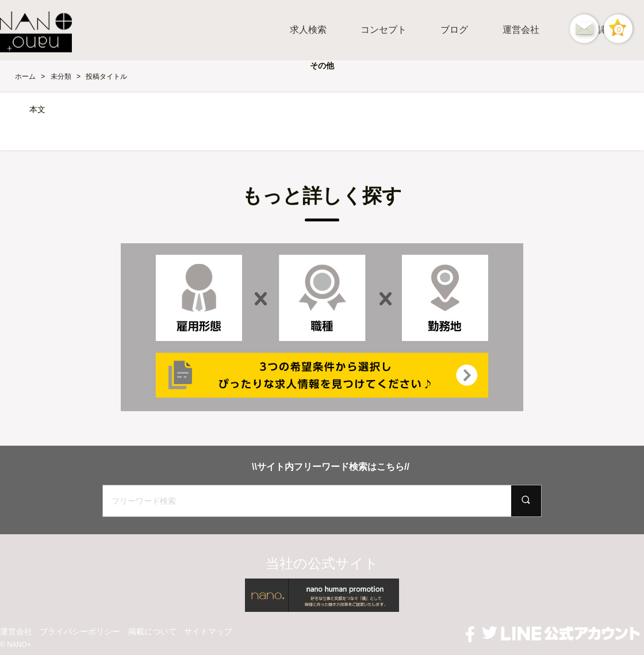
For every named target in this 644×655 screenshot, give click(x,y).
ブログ (454, 30)
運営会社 (521, 30)
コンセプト (384, 30)
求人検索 (308, 30)
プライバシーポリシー (80, 631)
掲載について (152, 631)
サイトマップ (208, 631)
